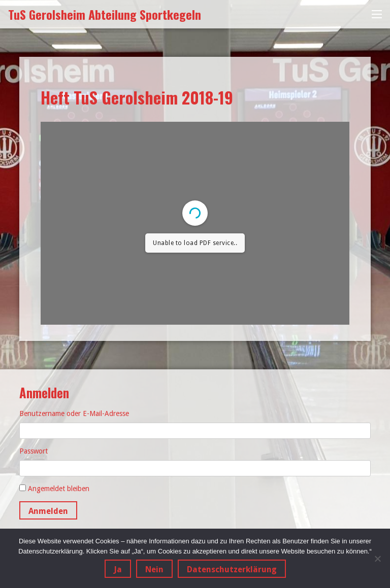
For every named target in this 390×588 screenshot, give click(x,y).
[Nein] (377, 559)
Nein (154, 569)
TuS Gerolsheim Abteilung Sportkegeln (105, 14)
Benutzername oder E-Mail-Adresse (74, 413)
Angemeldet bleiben (59, 489)
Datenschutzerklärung (232, 569)
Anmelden (48, 511)
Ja (118, 569)
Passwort (34, 451)
